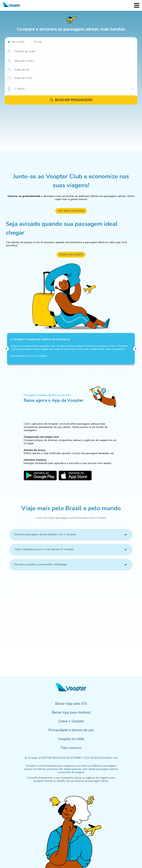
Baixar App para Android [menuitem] (71, 712)
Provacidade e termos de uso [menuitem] (71, 730)
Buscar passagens (71, 100)
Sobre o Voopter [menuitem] (71, 721)
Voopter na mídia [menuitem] (71, 739)
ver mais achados (71, 211)
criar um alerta (71, 255)
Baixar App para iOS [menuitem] (71, 704)
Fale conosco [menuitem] (71, 748)
